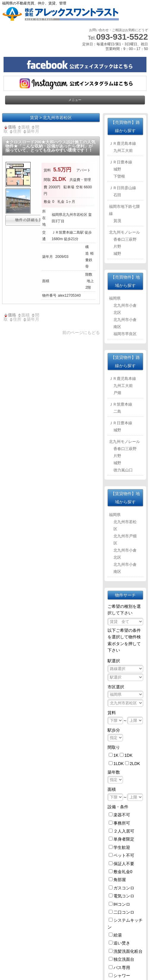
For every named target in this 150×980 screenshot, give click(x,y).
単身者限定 (124, 839)
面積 (23, 127)
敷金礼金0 (123, 872)
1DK (128, 755)
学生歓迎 (122, 847)
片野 (117, 246)
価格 (10, 127)
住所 (15, 131)
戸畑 (117, 393)
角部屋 (120, 880)
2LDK (135, 764)
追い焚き (122, 943)
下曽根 (119, 176)
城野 (117, 169)
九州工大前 (123, 151)
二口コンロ (124, 912)
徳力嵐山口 (123, 470)
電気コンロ (124, 896)
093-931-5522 (122, 37)
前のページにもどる (81, 332)
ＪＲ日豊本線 (121, 162)
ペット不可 (124, 855)
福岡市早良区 (125, 334)
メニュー (75, 100)
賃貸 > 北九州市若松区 (51, 118)
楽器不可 (122, 815)
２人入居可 (124, 831)
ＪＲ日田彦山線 (123, 188)
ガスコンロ (124, 888)
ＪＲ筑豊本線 (121, 404)
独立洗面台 (124, 959)
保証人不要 (124, 864)
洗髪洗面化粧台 (128, 951)
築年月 (31, 131)
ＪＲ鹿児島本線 (123, 143)
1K (116, 755)
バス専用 (122, 968)
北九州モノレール (124, 232)
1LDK (119, 764)
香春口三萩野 (125, 239)
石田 (117, 195)
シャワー (122, 976)
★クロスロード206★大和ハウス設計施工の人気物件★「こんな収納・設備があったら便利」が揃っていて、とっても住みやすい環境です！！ (50, 146)
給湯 (118, 935)
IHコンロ (122, 904)
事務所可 (122, 823)
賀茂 (117, 221)
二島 (117, 411)
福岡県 (115, 298)
